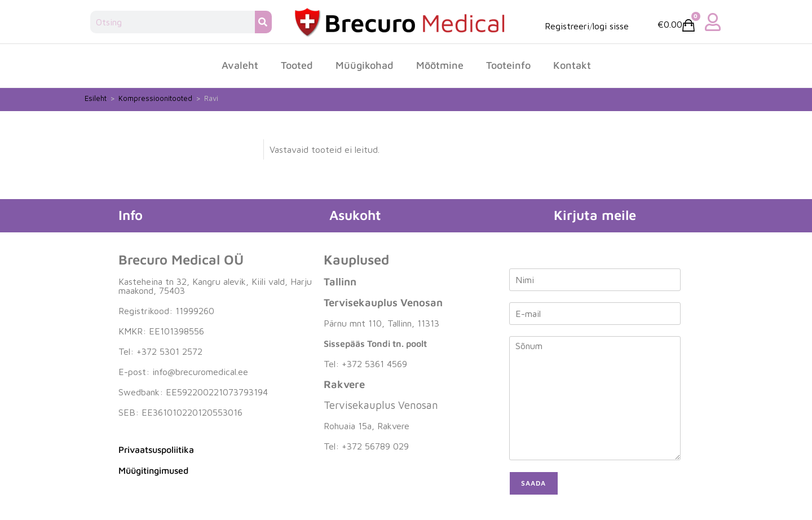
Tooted (297, 65)
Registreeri (567, 26)
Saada (534, 483)
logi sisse (611, 26)
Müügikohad (365, 65)
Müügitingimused (153, 470)
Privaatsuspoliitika (156, 450)
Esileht (96, 98)
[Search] (263, 22)
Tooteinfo (508, 65)
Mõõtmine (440, 65)
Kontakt (572, 65)
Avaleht (240, 65)
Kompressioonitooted (155, 98)
